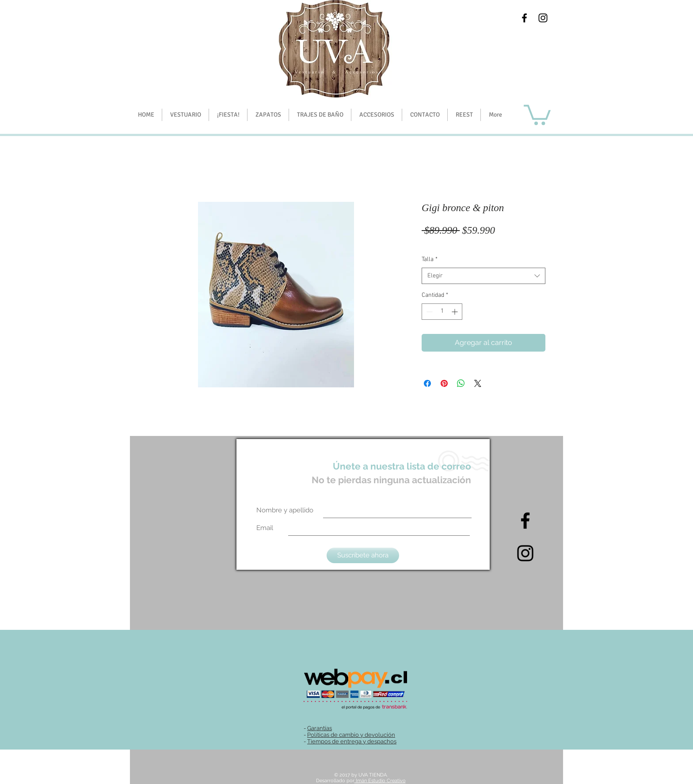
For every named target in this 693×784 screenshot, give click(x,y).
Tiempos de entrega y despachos (352, 741)
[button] (228, 115)
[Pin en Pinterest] (444, 383)
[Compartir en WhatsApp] (461, 383)
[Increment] (455, 312)
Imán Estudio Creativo (380, 781)
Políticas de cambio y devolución (351, 735)
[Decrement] (428, 312)
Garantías (320, 728)
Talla (430, 259)
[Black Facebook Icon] (524, 18)
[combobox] (484, 276)
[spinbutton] (442, 312)
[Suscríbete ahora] (363, 555)
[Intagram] (525, 553)
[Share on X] (478, 383)
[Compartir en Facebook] (427, 383)
